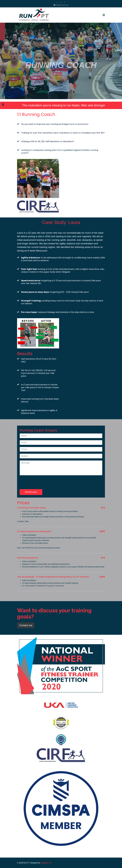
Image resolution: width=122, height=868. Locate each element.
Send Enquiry (31, 492)
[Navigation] (104, 15)
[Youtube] (62, 2)
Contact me (26, 625)
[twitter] (60, 2)
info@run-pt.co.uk (62, 5)
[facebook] (57, 2)
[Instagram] (65, 2)
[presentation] (39, 482)
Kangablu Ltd (46, 863)
